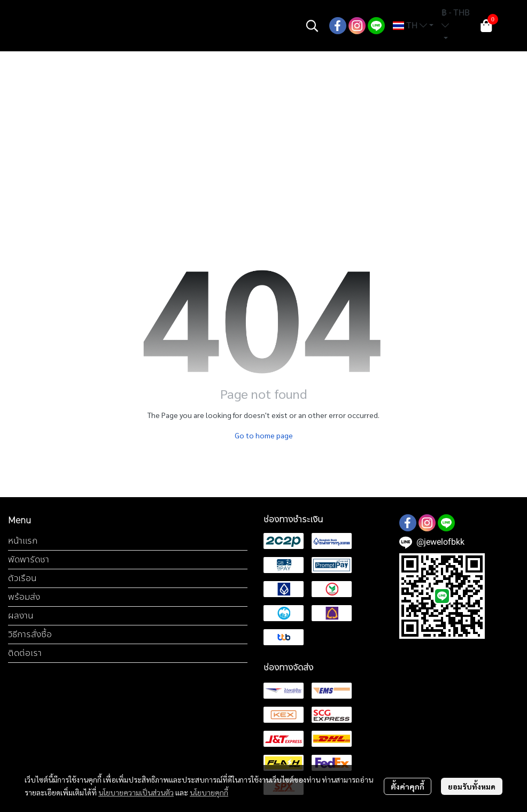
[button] (312, 26)
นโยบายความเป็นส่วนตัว (136, 792)
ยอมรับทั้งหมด (472, 786)
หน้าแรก (23, 541)
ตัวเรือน (22, 578)
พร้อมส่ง (24, 597)
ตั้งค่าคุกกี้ (408, 786)
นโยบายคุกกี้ (209, 792)
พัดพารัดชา (29, 559)
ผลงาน (21, 616)
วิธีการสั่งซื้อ (30, 634)
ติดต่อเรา (25, 653)
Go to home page (264, 435)
